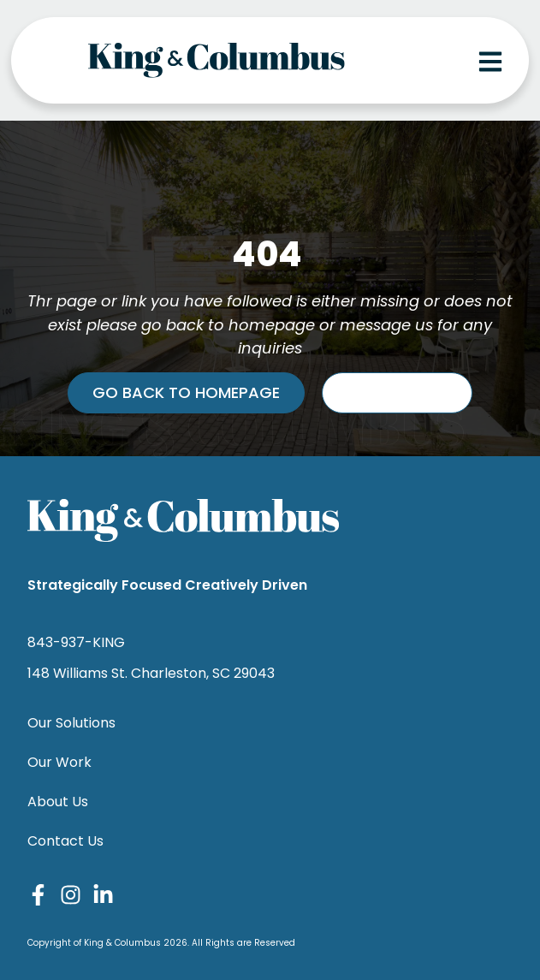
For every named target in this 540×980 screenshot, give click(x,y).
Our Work (59, 762)
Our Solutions (71, 723)
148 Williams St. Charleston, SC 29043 (151, 673)
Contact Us (65, 841)
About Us (58, 802)
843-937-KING (76, 642)
